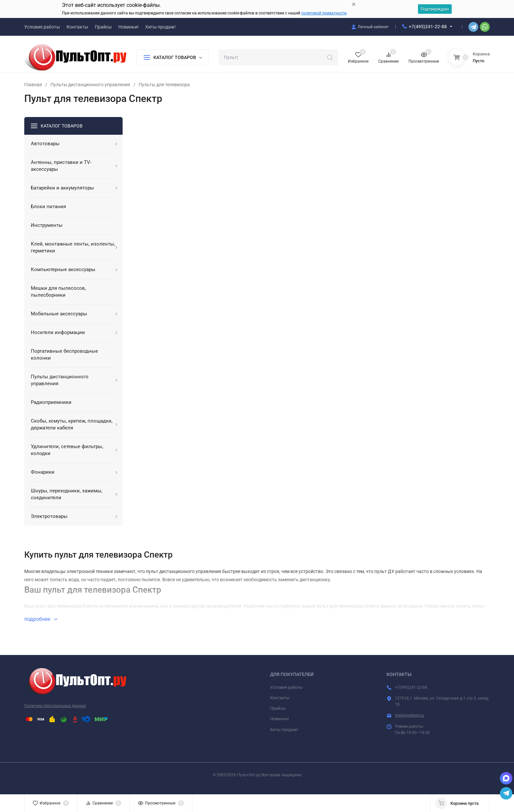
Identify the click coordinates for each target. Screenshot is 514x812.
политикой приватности (324, 13)
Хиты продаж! (284, 730)
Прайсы (278, 708)
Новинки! (279, 719)
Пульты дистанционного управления (90, 85)
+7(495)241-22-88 (428, 27)
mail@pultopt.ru (409, 715)
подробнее (41, 619)
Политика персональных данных (55, 706)
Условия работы (286, 687)
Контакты (280, 698)
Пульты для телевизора (164, 85)
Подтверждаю (435, 9)
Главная (33, 85)
